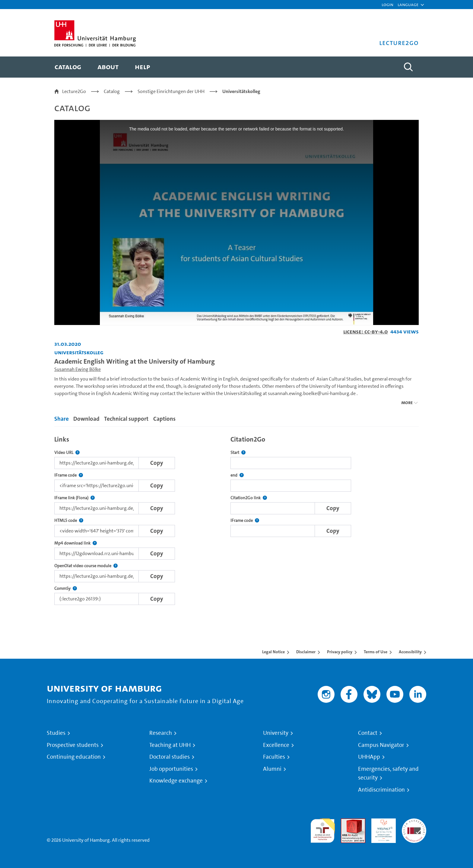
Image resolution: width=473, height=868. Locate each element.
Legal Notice (273, 652)
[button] (408, 5)
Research (161, 733)
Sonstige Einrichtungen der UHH (171, 91)
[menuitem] (68, 67)
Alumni (272, 769)
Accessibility (410, 652)
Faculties (274, 757)
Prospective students (73, 745)
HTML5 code (69, 521)
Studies (56, 733)
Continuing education (74, 757)
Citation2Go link (249, 498)
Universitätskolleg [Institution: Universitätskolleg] (79, 352)
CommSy (66, 588)
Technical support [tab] (126, 419)
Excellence (276, 745)
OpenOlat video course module (86, 566)
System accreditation (414, 826)
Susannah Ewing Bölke (78, 369)
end (237, 475)
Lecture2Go (74, 91)
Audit (347, 822)
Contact (368, 733)
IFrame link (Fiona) (75, 498)
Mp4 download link (76, 543)
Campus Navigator (381, 745)
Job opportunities (171, 769)
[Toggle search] (408, 67)
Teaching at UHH (170, 745)
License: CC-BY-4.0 (366, 331)
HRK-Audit (382, 822)
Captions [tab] (164, 419)
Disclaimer (306, 652)
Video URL (67, 453)
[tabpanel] (237, 519)
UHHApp (369, 757)
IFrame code (69, 475)
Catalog (112, 91)
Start (238, 453)
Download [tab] (86, 419)
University (276, 733)
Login (387, 4)
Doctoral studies (170, 757)
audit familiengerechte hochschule (323, 829)
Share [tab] (62, 419)
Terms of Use (376, 652)
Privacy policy (340, 652)
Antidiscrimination (381, 790)
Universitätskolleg (241, 91)
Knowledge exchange (176, 781)
